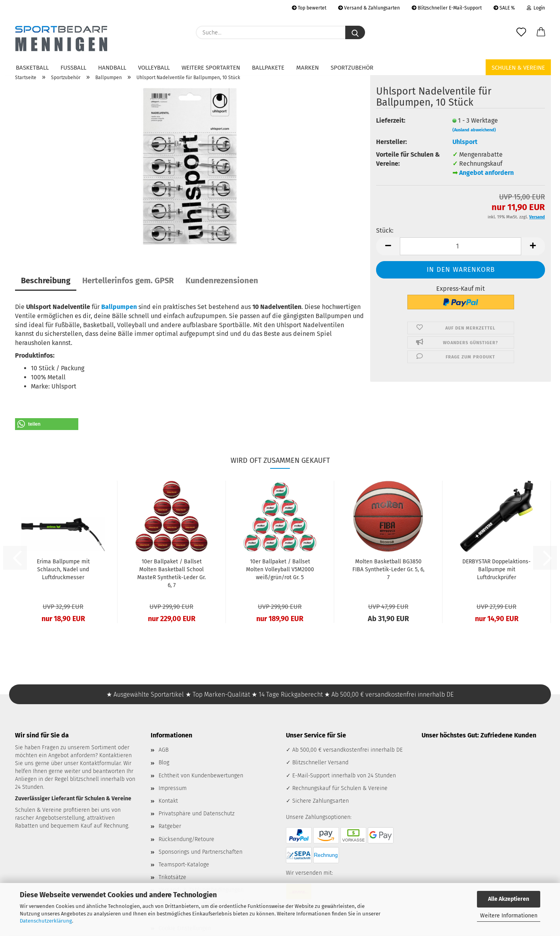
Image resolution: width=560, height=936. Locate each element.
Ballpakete (268, 68)
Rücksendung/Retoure (186, 839)
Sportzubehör (352, 68)
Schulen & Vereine (518, 68)
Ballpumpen (119, 307)
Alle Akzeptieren (509, 899)
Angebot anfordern (486, 173)
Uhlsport (465, 142)
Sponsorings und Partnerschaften (201, 852)
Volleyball (154, 68)
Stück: (385, 230)
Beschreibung (46, 280)
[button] (541, 32)
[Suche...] (355, 32)
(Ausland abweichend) (474, 130)
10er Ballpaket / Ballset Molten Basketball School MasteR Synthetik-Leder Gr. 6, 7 (171, 573)
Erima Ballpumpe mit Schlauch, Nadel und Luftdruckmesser (63, 569)
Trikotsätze (172, 877)
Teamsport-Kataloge (184, 865)
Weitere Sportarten (211, 68)
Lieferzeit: (391, 120)
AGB (164, 750)
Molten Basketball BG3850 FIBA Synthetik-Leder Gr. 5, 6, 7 (388, 569)
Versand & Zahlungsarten (369, 8)
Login (536, 8)
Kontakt (168, 801)
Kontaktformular (100, 763)
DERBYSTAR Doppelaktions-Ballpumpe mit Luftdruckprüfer (497, 569)
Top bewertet (309, 8)
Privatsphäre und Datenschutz (197, 814)
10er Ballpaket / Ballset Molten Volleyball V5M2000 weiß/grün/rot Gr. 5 (280, 569)
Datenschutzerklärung (46, 921)
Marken (307, 68)
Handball (112, 68)
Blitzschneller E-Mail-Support (447, 8)
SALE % (504, 8)
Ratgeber (170, 826)
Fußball (73, 68)
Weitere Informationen (509, 916)
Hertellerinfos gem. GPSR (128, 280)
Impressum (173, 788)
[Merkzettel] (521, 32)
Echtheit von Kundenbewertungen (201, 776)
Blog (164, 763)
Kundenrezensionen (222, 280)
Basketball (32, 68)
